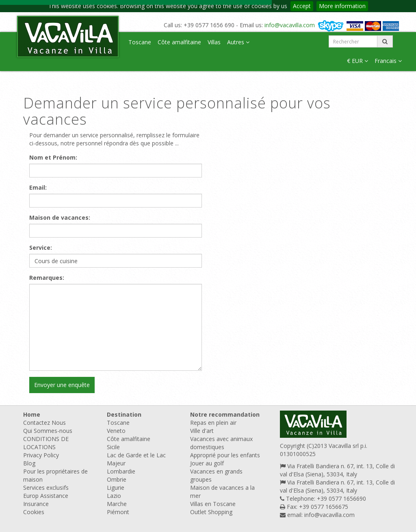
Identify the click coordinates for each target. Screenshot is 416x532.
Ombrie (117, 479)
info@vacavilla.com (290, 25)
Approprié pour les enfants (225, 455)
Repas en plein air (213, 423)
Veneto (116, 431)
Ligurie (116, 488)
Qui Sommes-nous (48, 431)
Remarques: (47, 278)
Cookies (34, 512)
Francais (388, 61)
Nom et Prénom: (53, 157)
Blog (29, 463)
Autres (238, 42)
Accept (302, 6)
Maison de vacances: (60, 217)
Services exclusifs (46, 488)
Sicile (113, 447)
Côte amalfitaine (179, 42)
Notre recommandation (225, 414)
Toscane (140, 42)
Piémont (118, 512)
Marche (117, 504)
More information (342, 6)
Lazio (114, 496)
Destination (124, 414)
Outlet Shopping (211, 512)
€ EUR (357, 61)
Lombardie (121, 471)
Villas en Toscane (213, 504)
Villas (214, 42)
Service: (41, 248)
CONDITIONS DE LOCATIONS (46, 443)
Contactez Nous (44, 423)
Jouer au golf (207, 463)
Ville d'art (202, 431)
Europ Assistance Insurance (46, 500)
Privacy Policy (41, 455)
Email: (38, 187)
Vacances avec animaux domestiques (221, 443)
